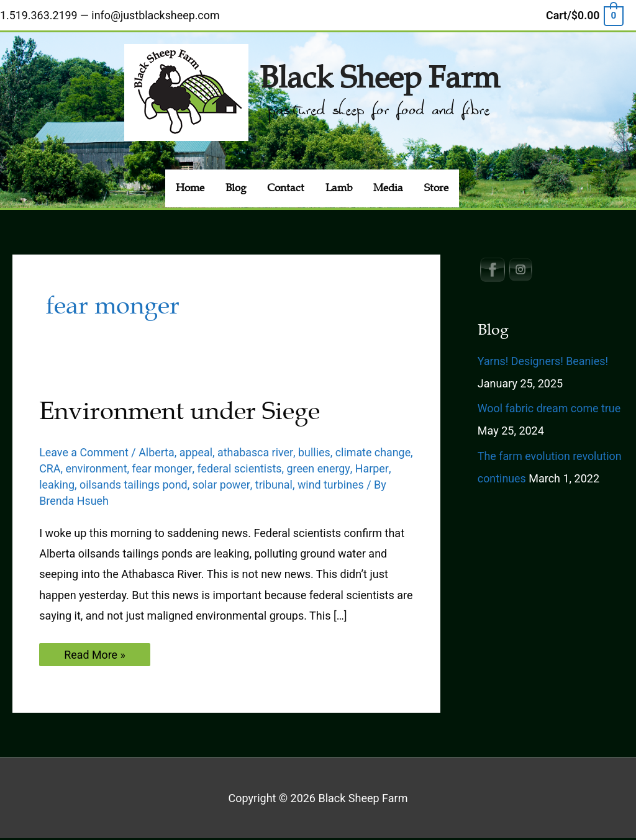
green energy (361, 470)
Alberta (157, 454)
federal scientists (282, 470)
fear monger (204, 470)
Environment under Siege (179, 413)
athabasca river (257, 454)
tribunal (313, 486)
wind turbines (370, 486)
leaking (95, 486)
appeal (197, 454)
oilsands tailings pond (172, 486)
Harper (56, 486)
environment (139, 470)
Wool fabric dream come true (550, 410)
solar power (261, 486)
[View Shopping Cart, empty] (584, 15)
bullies (316, 454)
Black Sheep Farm (379, 77)
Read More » (95, 658)
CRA (92, 470)
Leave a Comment (84, 454)
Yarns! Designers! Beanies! (543, 362)
